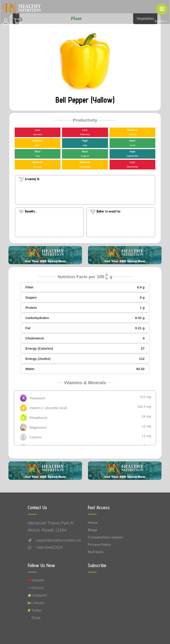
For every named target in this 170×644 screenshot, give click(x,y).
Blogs (92, 530)
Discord (36, 588)
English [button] (160, 21)
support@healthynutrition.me (59, 540)
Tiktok (34, 618)
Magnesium (38, 427)
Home (93, 522)
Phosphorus (38, 418)
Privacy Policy (99, 544)
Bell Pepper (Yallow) (85, 100)
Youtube (36, 580)
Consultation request (105, 537)
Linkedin (36, 603)
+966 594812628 (49, 548)
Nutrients (96, 552)
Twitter (35, 610)
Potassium (37, 398)
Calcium (36, 437)
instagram (38, 595)
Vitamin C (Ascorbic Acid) (48, 408)
